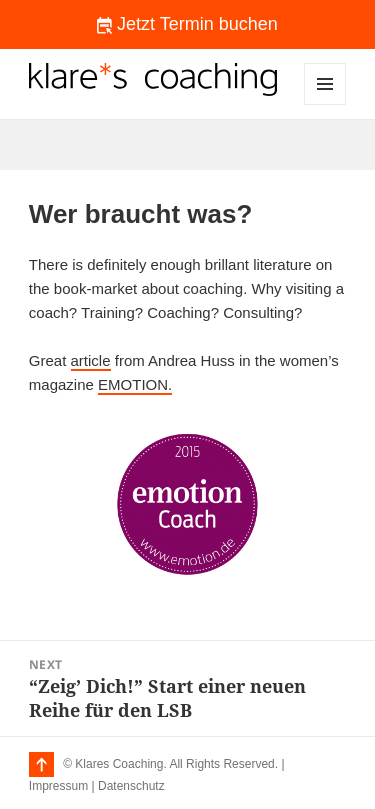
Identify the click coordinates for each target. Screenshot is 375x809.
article (91, 360)
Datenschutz (131, 786)
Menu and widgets (325, 104)
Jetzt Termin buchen (187, 24)
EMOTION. (135, 384)
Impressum (58, 786)
